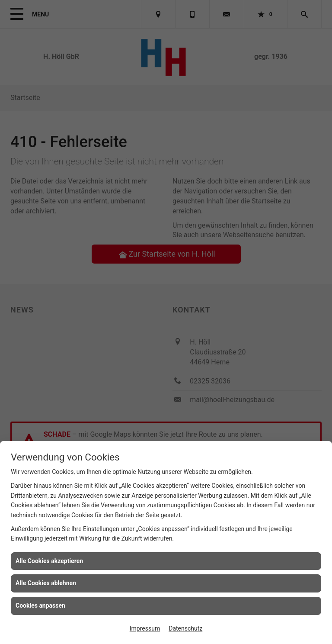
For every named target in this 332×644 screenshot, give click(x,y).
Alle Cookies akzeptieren (49, 561)
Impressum (145, 628)
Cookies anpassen (40, 605)
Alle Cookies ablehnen (46, 583)
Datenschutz (185, 628)
